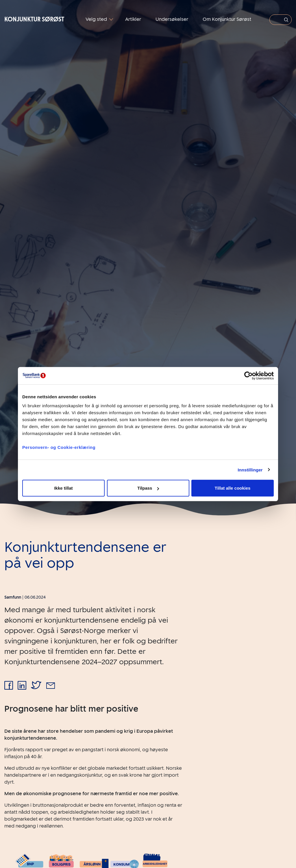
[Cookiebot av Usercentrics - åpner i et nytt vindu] (248, 375)
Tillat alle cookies (233, 488)
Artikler (133, 19)
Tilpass (148, 488)
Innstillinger (250, 470)
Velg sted (97, 19)
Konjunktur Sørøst (34, 19)
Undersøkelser (172, 19)
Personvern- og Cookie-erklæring (59, 447)
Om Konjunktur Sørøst (227, 19)
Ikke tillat (63, 488)
